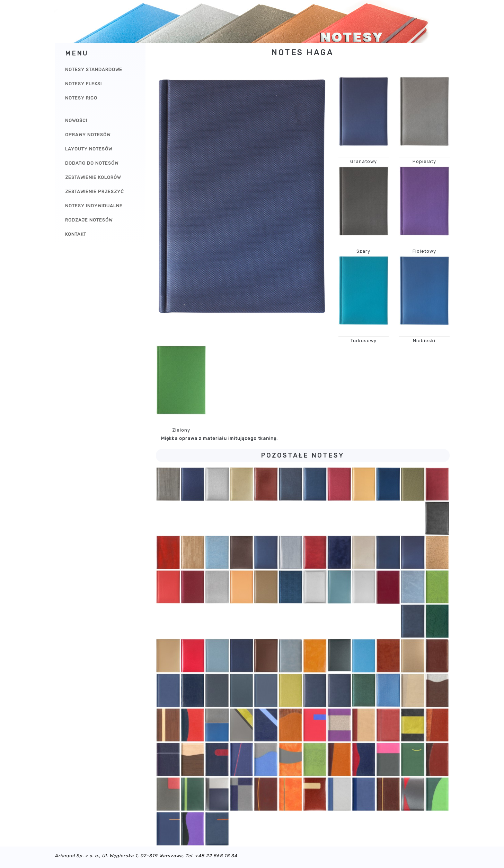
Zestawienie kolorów (93, 177)
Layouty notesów (89, 149)
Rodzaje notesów (89, 220)
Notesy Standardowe (94, 70)
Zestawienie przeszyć (95, 192)
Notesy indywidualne (94, 206)
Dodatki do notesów (92, 163)
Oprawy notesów (88, 135)
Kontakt (76, 234)
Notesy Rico (81, 98)
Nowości (76, 120)
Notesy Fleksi (83, 84)
